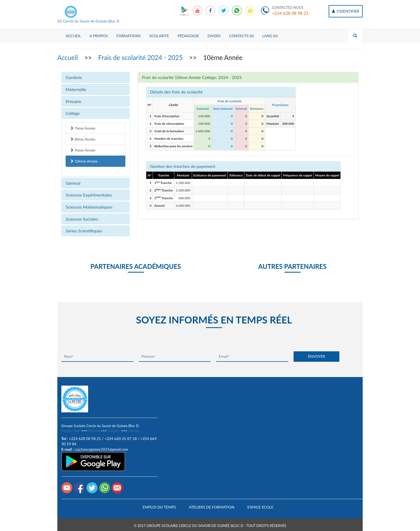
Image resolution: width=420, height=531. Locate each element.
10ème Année (84, 161)
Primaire (73, 101)
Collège (73, 113)
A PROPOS (99, 36)
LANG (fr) (270, 36)
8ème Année (83, 139)
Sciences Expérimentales (89, 195)
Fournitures (280, 105)
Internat (241, 109)
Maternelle (76, 89)
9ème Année (83, 150)
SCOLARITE (159, 36)
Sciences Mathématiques (89, 207)
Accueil (68, 57)
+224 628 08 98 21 (290, 13)
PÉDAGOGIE (188, 36)
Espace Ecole (260, 507)
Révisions (257, 109)
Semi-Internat (223, 109)
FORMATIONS (128, 36)
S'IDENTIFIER (346, 11)
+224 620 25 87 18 (121, 438)
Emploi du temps (159, 507)
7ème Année (83, 128)
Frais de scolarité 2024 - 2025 (141, 57)
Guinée (134, 431)
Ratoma (94, 431)
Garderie (74, 77)
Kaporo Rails (71, 431)
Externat (203, 109)
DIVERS (214, 36)
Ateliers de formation (212, 507)
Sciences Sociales (82, 219)
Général (73, 183)
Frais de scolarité (229, 101)
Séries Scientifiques (84, 231)
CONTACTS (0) (241, 36)
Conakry (114, 431)
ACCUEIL (73, 36)
